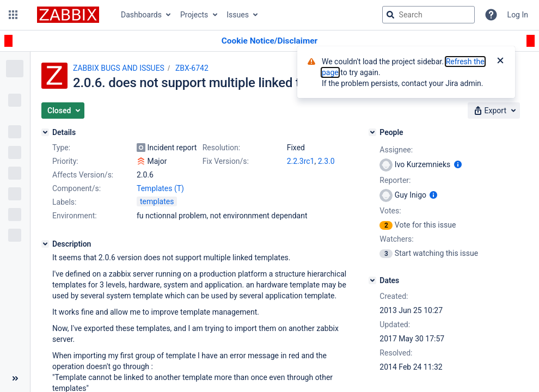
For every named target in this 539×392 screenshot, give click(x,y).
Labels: (64, 202)
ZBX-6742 (192, 68)
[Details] (45, 132)
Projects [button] (194, 15)
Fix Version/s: (226, 161)
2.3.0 (326, 161)
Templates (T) (160, 188)
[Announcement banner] (269, 41)
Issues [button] (238, 15)
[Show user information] (458, 164)
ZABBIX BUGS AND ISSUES (119, 68)
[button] (13, 15)
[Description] (45, 244)
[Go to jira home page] (68, 15)
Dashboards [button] (141, 15)
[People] (372, 132)
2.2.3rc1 (301, 161)
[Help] (491, 15)
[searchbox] (428, 15)
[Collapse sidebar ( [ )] (15, 378)
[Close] (500, 62)
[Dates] (372, 280)
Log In (518, 15)
